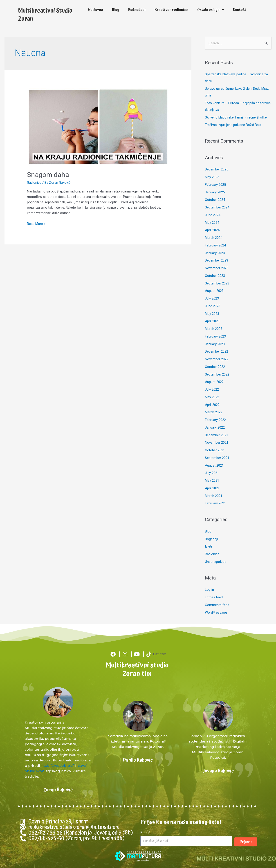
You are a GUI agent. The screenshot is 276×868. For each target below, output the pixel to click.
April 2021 (212, 488)
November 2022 (217, 359)
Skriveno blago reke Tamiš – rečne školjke (236, 117)
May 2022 (212, 397)
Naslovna (96, 10)
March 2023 (214, 329)
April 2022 (212, 405)
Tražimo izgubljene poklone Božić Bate (233, 125)
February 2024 (215, 245)
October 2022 (215, 367)
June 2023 (213, 306)
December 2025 (217, 169)
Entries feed (214, 597)
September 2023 (217, 283)
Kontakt (240, 10)
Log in (209, 590)
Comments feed (217, 605)
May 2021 (212, 481)
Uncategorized (216, 562)
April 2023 (212, 321)
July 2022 (212, 389)
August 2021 (214, 465)
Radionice (34, 183)
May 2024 (212, 223)
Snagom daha (48, 175)
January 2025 (215, 192)
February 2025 (215, 185)
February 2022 (215, 420)
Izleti (208, 546)
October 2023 (215, 276)
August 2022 (214, 382)
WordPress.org (216, 613)
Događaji (211, 539)
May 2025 (212, 177)
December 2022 (217, 351)
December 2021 (217, 435)
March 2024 (214, 238)
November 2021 (217, 443)
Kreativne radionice (171, 10)
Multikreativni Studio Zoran (45, 15)
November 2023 (217, 268)
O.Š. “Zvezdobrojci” (60, 766)
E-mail (145, 833)
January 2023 (215, 344)
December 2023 (217, 260)
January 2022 (215, 427)
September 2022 (217, 374)
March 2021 (214, 496)
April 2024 (212, 230)
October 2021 (215, 450)
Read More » (36, 224)
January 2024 (215, 253)
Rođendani (137, 10)
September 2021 (217, 458)
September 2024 (217, 207)
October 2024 (215, 200)
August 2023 (214, 291)
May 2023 (212, 314)
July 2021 (212, 473)
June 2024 (213, 215)
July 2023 (212, 298)
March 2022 (214, 412)
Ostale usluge (211, 10)
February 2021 (215, 503)
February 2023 (215, 336)
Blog (116, 10)
